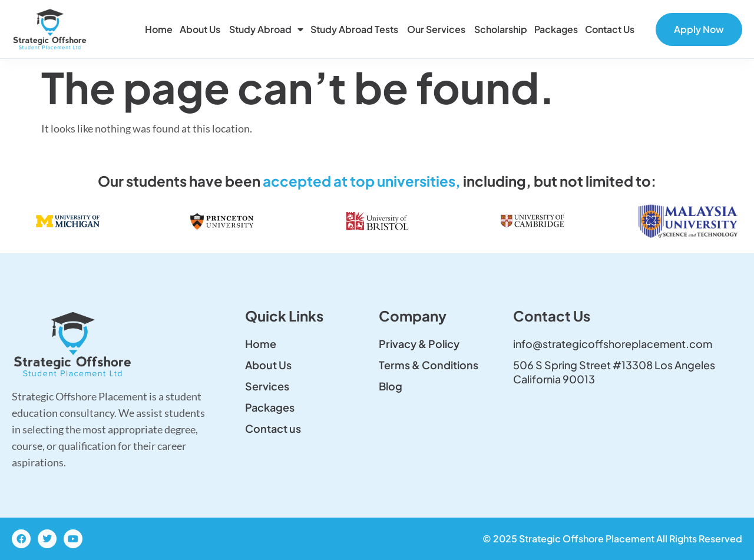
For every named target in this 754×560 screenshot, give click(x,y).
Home (159, 29)
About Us (201, 29)
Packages (556, 29)
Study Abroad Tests (355, 29)
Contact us (611, 29)
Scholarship (501, 29)
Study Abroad (266, 29)
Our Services (437, 29)
